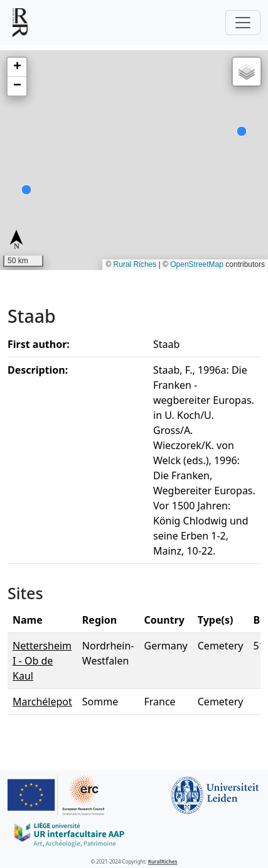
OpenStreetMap (197, 264)
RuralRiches (163, 861)
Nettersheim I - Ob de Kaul (42, 661)
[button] (17, 67)
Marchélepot (42, 702)
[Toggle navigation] (243, 23)
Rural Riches (135, 264)
